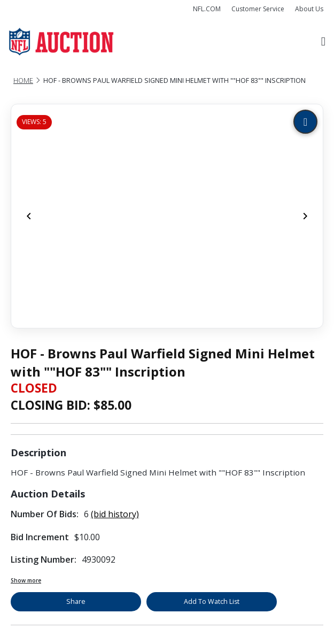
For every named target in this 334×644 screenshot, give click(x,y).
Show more (26, 580)
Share (76, 601)
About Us (309, 9)
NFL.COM (207, 9)
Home (23, 80)
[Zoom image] (305, 122)
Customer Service (258, 9)
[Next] (305, 216)
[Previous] (29, 216)
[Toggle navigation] (323, 42)
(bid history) (115, 514)
